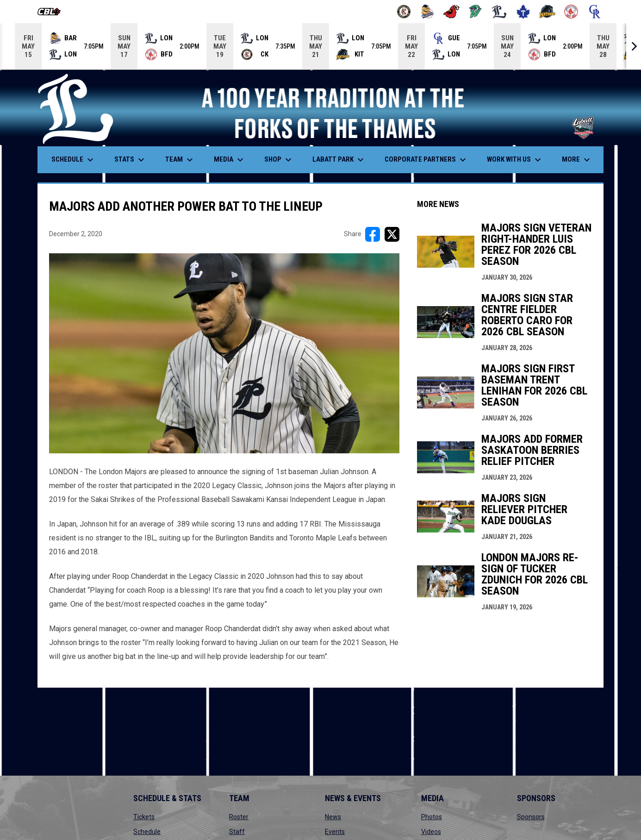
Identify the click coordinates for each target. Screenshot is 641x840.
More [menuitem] (577, 160)
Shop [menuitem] (279, 160)
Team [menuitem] (180, 160)
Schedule (147, 832)
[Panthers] (547, 12)
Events (335, 832)
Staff (237, 832)
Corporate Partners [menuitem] (426, 160)
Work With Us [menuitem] (515, 160)
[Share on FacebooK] (373, 234)
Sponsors (531, 817)
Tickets (144, 817)
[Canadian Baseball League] (53, 12)
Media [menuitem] (230, 160)
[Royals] (595, 12)
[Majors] (500, 12)
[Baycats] (428, 12)
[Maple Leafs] (523, 12)
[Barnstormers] (404, 12)
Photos (432, 817)
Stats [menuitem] (131, 160)
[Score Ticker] (320, 46)
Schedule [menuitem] (74, 160)
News (333, 817)
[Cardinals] (451, 12)
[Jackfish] (476, 12)
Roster (239, 817)
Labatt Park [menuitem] (339, 160)
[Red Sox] (571, 12)
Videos (431, 832)
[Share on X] (392, 234)
